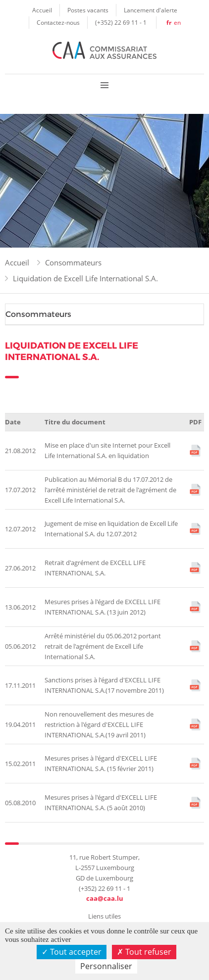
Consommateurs (73, 262)
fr (169, 23)
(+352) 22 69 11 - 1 (121, 22)
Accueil (42, 10)
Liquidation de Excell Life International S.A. (85, 278)
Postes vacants (88, 10)
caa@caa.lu (105, 898)
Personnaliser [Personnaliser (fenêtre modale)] (106, 966)
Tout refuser (144, 952)
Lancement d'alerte (151, 10)
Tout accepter (72, 952)
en (177, 22)
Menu (104, 85)
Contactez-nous (58, 22)
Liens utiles (104, 916)
